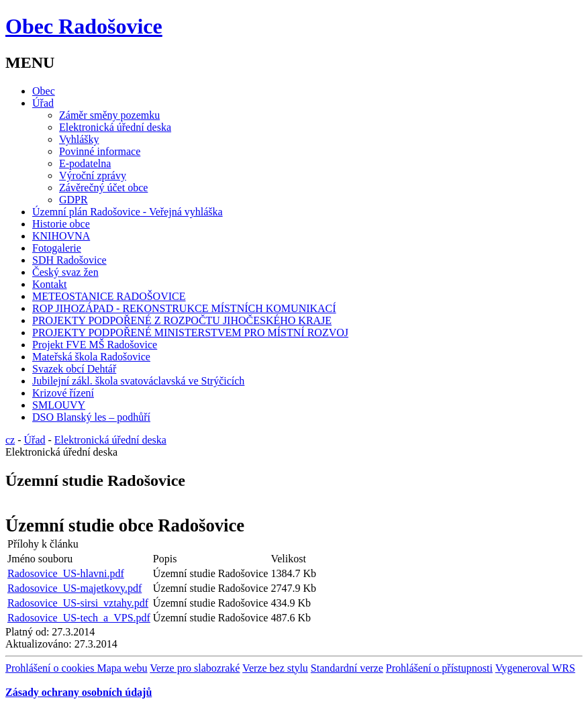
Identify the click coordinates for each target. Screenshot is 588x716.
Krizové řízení (63, 393)
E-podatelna (85, 163)
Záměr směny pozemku (109, 115)
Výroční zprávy (93, 175)
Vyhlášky (79, 139)
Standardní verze (347, 668)
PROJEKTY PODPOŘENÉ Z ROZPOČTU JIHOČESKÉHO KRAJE (182, 320)
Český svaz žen (65, 272)
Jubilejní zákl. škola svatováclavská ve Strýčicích (138, 381)
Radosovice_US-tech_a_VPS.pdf (79, 618)
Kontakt (50, 284)
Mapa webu (122, 668)
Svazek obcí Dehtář (74, 369)
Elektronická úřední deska (115, 127)
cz (10, 440)
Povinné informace (100, 151)
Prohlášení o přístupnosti (439, 668)
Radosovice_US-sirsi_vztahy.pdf (78, 603)
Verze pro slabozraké (195, 668)
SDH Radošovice (69, 260)
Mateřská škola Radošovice (91, 357)
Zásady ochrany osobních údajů (79, 692)
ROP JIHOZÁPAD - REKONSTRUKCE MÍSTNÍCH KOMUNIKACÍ (184, 308)
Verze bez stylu (275, 668)
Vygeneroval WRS (535, 668)
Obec (44, 91)
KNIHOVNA (61, 236)
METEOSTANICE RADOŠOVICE (109, 296)
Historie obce (61, 224)
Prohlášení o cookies (51, 668)
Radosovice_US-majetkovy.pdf (75, 588)
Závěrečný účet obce (103, 188)
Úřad (43, 103)
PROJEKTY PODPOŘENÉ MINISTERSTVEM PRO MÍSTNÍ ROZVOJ (190, 333)
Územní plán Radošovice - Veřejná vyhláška (128, 212)
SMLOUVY (59, 405)
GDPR (73, 200)
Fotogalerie (57, 248)
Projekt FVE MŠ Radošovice (95, 345)
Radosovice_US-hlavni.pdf (66, 573)
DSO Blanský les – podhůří (91, 417)
